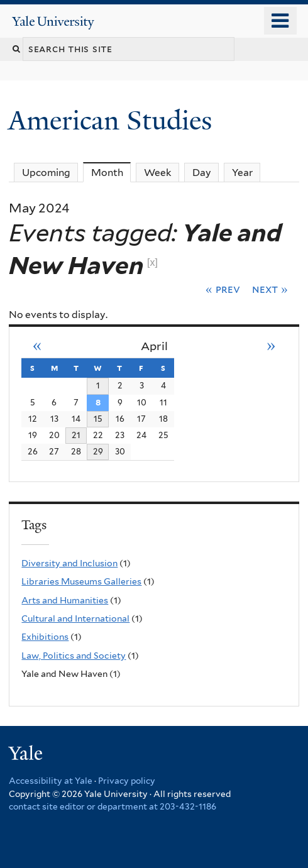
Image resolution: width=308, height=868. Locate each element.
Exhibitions (45, 637)
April (154, 346)
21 (76, 435)
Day (202, 173)
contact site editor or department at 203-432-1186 (113, 806)
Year (242, 173)
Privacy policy (127, 781)
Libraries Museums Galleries (81, 581)
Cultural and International (75, 618)
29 (98, 451)
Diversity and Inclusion (69, 563)
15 (98, 419)
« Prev (223, 289)
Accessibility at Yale (51, 781)
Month (111, 172)
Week (158, 173)
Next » (270, 289)
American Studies (113, 120)
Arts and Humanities (65, 600)
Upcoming (46, 173)
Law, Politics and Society (74, 656)
